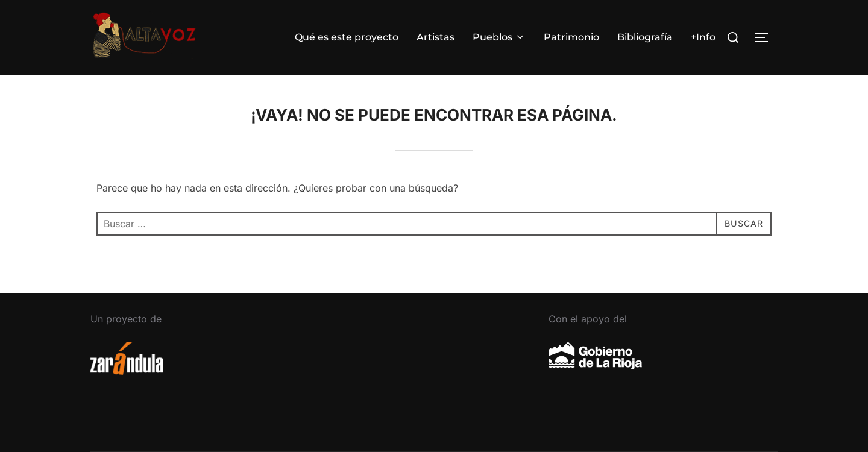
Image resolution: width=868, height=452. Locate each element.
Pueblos (499, 37)
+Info (703, 37)
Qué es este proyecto (347, 37)
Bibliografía (645, 37)
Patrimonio (571, 37)
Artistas (436, 37)
